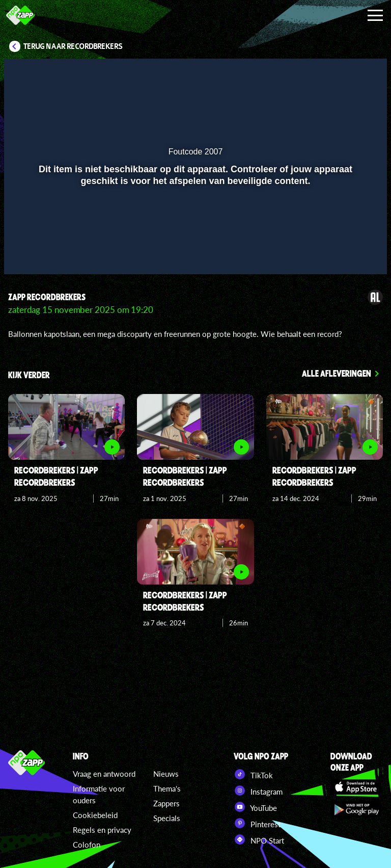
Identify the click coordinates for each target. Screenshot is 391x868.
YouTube (255, 807)
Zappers (166, 803)
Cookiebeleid (95, 815)
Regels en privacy (102, 830)
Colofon (87, 845)
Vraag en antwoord (104, 774)
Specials (167, 818)
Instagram (258, 791)
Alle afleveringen (337, 373)
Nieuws (166, 774)
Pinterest (257, 823)
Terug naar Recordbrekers (73, 46)
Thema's (167, 788)
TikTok (253, 774)
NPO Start (259, 839)
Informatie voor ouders (99, 794)
